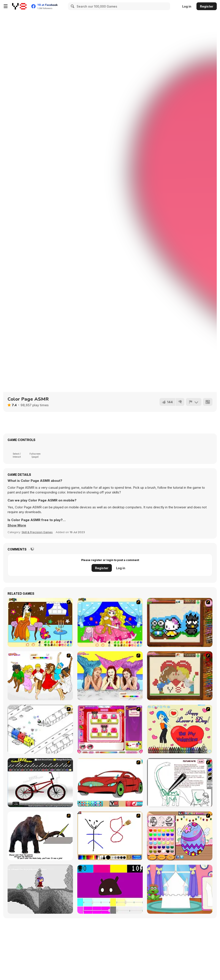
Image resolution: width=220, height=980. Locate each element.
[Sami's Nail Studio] (110, 729)
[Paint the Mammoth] (40, 836)
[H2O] (110, 676)
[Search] (72, 6)
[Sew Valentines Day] (180, 676)
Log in (187, 6)
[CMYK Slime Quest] (110, 889)
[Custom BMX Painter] (40, 783)
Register (207, 6)
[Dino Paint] (180, 783)
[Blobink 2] (40, 729)
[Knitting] (180, 622)
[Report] (194, 402)
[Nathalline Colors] (40, 889)
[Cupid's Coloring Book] (180, 729)
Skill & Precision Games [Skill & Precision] (37, 532)
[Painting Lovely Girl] (40, 622)
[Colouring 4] (110, 622)
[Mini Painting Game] (110, 836)
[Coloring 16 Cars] (110, 783)
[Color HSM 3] (40, 676)
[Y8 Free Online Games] (19, 6)
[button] (17, 525)
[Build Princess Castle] (180, 889)
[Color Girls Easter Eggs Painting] (180, 836)
